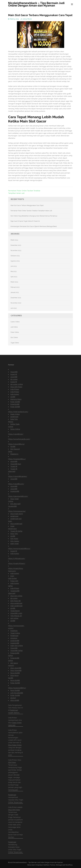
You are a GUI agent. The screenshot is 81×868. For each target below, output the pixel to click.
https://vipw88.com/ (16, 484)
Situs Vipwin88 (16, 670)
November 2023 (16, 250)
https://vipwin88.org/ (16, 444)
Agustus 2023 (15, 261)
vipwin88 (14, 377)
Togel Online (15, 343)
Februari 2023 (15, 287)
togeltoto (14, 631)
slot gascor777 (27, 101)
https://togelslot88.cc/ (17, 459)
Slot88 (13, 447)
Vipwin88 (14, 372)
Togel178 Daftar (16, 531)
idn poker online (17, 384)
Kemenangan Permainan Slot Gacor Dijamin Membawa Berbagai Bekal (34, 226)
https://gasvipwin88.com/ (18, 496)
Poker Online (15, 332)
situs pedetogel (16, 524)
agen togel (14, 544)
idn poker (14, 379)
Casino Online (15, 322)
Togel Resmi (15, 611)
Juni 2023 (14, 266)
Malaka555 (14, 454)
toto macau (15, 541)
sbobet (13, 698)
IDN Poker (14, 539)
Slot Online (14, 337)
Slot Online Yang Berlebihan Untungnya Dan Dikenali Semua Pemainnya (34, 216)
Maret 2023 (14, 282)
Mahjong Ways (16, 399)
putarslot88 (15, 641)
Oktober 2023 (15, 256)
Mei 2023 (14, 271)
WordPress (69, 865)
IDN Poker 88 (15, 601)
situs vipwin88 (16, 668)
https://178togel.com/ (17, 559)
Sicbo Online (15, 429)
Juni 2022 (14, 308)
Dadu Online (15, 414)
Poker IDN (14, 581)
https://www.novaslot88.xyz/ (19, 549)
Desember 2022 (16, 298)
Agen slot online (17, 646)
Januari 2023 (15, 292)
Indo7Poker (15, 389)
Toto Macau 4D (16, 616)
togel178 (14, 374)
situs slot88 (15, 700)
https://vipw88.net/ (16, 434)
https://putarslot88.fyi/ (17, 688)
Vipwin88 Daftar (17, 651)
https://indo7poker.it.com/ (18, 412)
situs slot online (16, 596)
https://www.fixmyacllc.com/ (19, 439)
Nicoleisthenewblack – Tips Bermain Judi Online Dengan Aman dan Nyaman (36, 4)
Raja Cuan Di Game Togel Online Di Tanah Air (25, 221)
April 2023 (14, 277)
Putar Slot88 (15, 402)
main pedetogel (16, 606)
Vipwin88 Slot (16, 464)
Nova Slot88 (15, 673)
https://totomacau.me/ (17, 511)
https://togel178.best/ (17, 563)
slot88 (13, 397)
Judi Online (14, 327)
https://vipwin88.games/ (18, 476)
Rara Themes (51, 865)
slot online (14, 618)
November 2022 (16, 303)
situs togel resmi (17, 514)
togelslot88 (15, 491)
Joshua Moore (27, 19)
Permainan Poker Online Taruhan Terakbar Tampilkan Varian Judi (31, 211)
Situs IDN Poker (16, 387)
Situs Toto (14, 534)
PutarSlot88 (15, 404)
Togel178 (14, 466)
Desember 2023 (16, 245)
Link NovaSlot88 (17, 693)
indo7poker (15, 394)
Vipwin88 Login (16, 613)
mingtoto (14, 638)
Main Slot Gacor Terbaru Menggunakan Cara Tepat (27, 205)
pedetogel (14, 417)
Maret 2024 (14, 240)
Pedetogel (14, 636)
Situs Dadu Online (15, 745)
